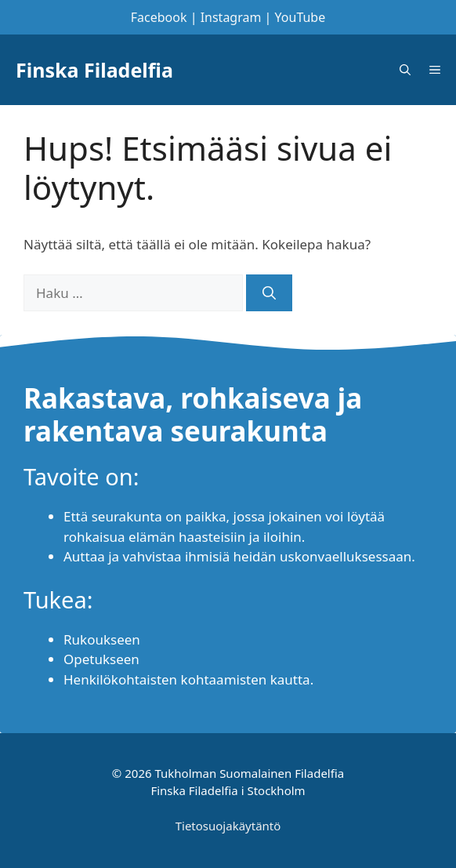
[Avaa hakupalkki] (405, 70)
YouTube (300, 17)
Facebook (159, 17)
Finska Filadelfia (94, 70)
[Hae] (269, 293)
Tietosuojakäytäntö (228, 826)
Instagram (231, 17)
